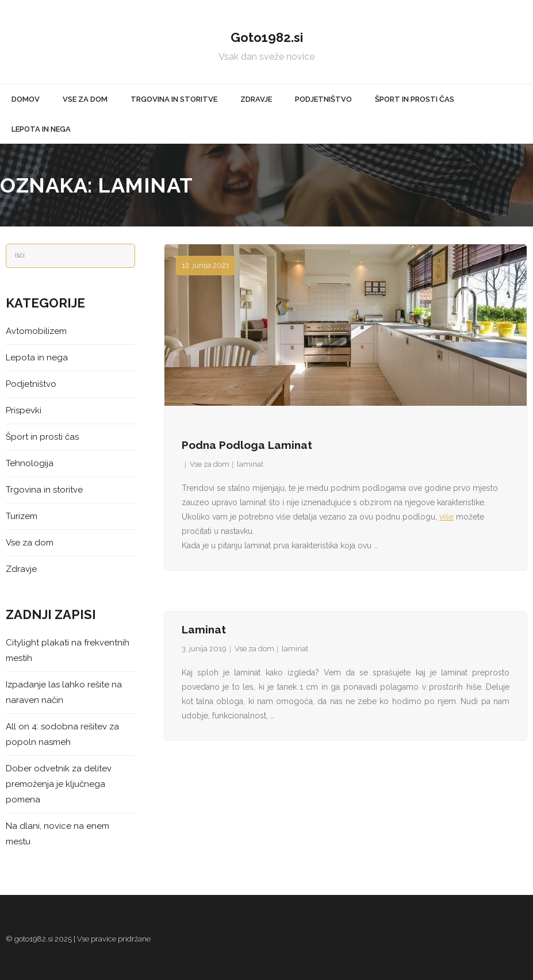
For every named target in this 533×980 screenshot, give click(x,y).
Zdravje (21, 569)
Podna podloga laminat (247, 445)
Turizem (22, 516)
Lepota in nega (37, 358)
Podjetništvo (31, 384)
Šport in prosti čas (42, 437)
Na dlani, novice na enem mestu (57, 834)
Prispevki (24, 410)
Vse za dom (210, 464)
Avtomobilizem (36, 331)
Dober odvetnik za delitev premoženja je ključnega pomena (59, 784)
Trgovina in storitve (44, 490)
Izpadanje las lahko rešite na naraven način (64, 692)
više (446, 517)
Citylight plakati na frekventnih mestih (68, 650)
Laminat (204, 629)
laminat (250, 464)
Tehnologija (30, 463)
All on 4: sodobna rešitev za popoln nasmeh (62, 734)
